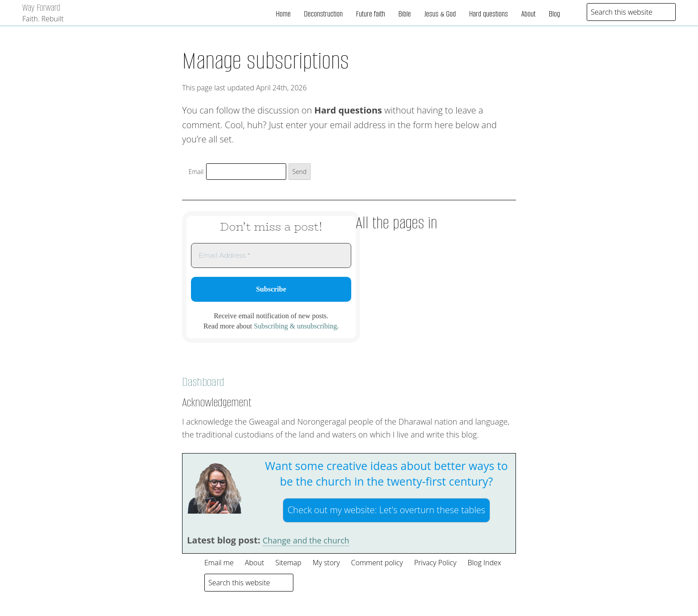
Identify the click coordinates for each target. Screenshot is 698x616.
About (528, 14)
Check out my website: (386, 510)
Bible (405, 14)
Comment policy (377, 563)
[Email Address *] (271, 256)
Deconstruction (323, 14)
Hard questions (489, 14)
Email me (219, 563)
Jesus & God (440, 14)
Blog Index (484, 563)
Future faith (371, 14)
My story (326, 563)
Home (283, 14)
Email (196, 172)
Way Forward (41, 7)
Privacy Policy (435, 563)
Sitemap (288, 563)
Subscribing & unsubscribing (295, 326)
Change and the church (306, 540)
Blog (554, 14)
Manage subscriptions (266, 61)
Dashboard (203, 382)
